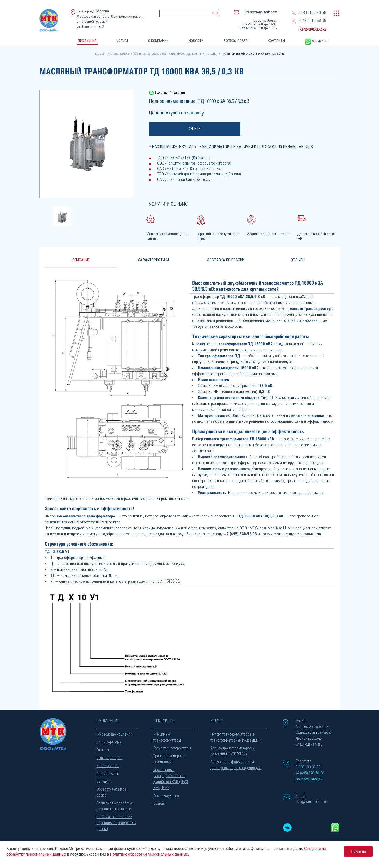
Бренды (159, 802)
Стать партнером (110, 757)
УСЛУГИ (122, 41)
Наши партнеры (109, 741)
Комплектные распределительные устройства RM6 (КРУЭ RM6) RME (171, 777)
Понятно (358, 851)
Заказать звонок (313, 28)
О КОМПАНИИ (158, 41)
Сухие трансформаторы (172, 747)
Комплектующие (166, 794)
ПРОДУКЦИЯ (87, 41)
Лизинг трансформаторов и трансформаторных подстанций (235, 764)
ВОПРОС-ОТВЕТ (236, 41)
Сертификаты (107, 772)
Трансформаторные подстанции (169, 758)
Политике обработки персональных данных (149, 854)
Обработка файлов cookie (112, 791)
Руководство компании (114, 733)
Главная (103, 54)
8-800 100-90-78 (313, 13)
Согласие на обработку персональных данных (115, 805)
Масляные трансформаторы (151, 54)
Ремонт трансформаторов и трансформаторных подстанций (235, 736)
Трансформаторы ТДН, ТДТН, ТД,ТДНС (192, 54)
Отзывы (103, 749)
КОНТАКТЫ (276, 41)
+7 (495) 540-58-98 (240, 533)
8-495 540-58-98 (313, 21)
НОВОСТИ (196, 41)
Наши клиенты (108, 764)
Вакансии (104, 780)
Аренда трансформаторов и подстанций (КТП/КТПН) (232, 750)
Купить (195, 128)
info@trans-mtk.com (261, 12)
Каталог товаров (121, 54)
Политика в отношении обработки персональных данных (116, 822)
